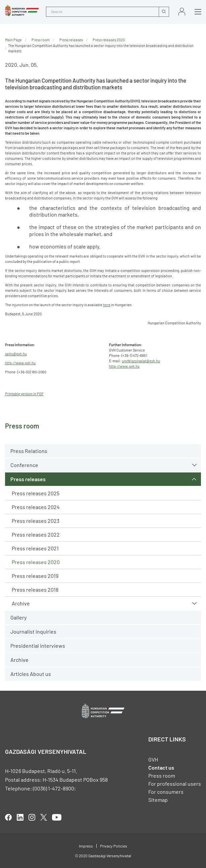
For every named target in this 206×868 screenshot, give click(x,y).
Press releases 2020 (36, 562)
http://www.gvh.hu (20, 363)
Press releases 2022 (36, 534)
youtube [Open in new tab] (57, 817)
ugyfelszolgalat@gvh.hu (141, 361)
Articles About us (31, 674)
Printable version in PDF (24, 394)
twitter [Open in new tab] (44, 817)
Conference (24, 465)
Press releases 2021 (35, 548)
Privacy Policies (114, 846)
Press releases (28, 479)
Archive (21, 603)
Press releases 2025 (36, 493)
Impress (86, 846)
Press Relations (29, 451)
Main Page (13, 40)
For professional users (175, 784)
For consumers (166, 792)
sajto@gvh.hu (16, 354)
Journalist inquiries (33, 631)
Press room (41, 40)
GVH (153, 759)
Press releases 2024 (36, 507)
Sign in (182, 12)
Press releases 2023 (36, 521)
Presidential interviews (38, 646)
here (107, 305)
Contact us (161, 767)
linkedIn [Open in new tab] (20, 817)
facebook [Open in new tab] (8, 817)
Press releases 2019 (35, 576)
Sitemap (158, 800)
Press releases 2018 (35, 589)
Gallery (18, 617)
